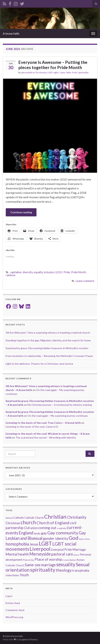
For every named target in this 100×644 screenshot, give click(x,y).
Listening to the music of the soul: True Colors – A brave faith (43, 423)
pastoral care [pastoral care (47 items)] (62, 554)
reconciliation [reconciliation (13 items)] (69, 560)
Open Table (65, 72)
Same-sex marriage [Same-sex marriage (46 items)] (40, 565)
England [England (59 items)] (26, 533)
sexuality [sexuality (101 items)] (66, 564)
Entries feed (13, 603)
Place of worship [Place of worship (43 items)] (48, 559)
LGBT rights (53, 72)
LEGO (59, 272)
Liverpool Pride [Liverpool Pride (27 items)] (61, 550)
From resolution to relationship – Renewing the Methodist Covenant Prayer (49, 356)
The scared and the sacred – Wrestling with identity (46, 438)
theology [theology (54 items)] (64, 570)
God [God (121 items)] (74, 538)
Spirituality (83, 72)
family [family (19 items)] (37, 533)
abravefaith (27, 72)
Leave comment (85, 281)
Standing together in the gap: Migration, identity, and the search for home (48, 340)
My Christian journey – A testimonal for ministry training (60, 405)
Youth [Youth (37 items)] (24, 575)
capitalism (16, 272)
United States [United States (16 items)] (12, 575)
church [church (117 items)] (28, 522)
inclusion (49, 272)
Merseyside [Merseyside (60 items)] (40, 554)
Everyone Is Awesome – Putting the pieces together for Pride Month (53, 65)
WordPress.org (14, 617)
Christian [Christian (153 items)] (55, 517)
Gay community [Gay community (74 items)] (63, 533)
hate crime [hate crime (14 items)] (84, 539)
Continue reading (21, 212)
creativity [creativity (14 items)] (61, 528)
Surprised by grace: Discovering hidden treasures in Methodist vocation (47, 348)
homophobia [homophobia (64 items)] (17, 544)
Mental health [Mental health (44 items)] (17, 554)
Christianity (41, 72)
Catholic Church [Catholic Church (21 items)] (34, 518)
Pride (75, 72)
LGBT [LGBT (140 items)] (45, 543)
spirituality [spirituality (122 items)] (43, 570)
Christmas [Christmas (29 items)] (13, 523)
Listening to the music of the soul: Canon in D (32, 427)
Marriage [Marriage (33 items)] (79, 549)
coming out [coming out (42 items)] (47, 528)
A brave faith (11, 33)
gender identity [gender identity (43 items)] (56, 538)
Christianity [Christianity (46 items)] (77, 517)
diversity (28, 272)
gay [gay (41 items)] (44, 533)
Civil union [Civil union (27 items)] (31, 528)
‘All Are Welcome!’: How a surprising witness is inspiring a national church (48, 333)
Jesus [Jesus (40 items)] (34, 544)
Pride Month (79, 272)
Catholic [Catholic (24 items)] (19, 518)
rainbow (11, 275)
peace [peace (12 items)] (76, 555)
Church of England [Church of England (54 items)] (53, 523)
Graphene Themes (28, 639)
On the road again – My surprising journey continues (58, 416)
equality (38, 272)
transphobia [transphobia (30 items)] (81, 570)
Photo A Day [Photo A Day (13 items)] (28, 560)
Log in (9, 596)
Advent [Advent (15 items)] (9, 518)
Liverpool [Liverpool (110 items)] (40, 549)
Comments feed (15, 610)
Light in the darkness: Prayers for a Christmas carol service (39, 364)
